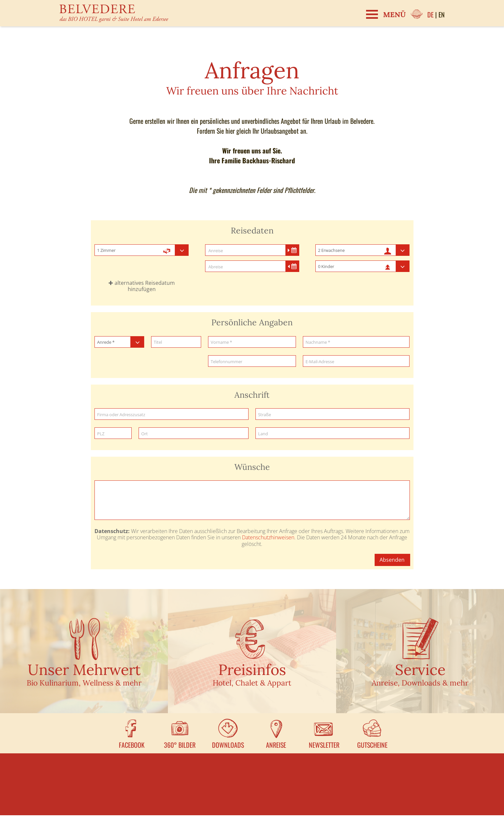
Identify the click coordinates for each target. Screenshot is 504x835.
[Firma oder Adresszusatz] (172, 414)
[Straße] (332, 414)
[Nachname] (356, 342)
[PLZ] (113, 433)
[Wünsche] (252, 500)
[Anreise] (252, 251)
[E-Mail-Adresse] (356, 361)
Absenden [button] (392, 560)
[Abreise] (252, 267)
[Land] (332, 433)
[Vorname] (252, 342)
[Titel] (176, 342)
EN (442, 14)
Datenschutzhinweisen (268, 537)
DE (430, 14)
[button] (142, 286)
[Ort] (194, 433)
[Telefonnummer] (252, 361)
